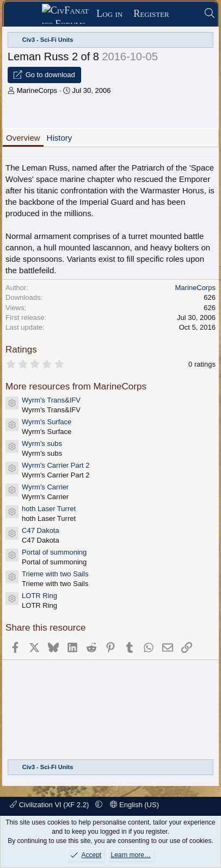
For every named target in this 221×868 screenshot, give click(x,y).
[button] (99, 805)
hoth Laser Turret (49, 509)
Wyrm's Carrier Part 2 (56, 465)
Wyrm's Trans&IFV (51, 400)
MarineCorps (37, 90)
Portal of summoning (54, 552)
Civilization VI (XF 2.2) (50, 805)
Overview (23, 138)
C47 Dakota (41, 530)
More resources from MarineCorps (76, 386)
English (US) (134, 805)
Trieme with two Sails (55, 574)
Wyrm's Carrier (45, 487)
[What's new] (186, 14)
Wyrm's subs (42, 444)
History (60, 138)
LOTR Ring (39, 596)
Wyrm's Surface (47, 422)
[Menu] (26, 14)
